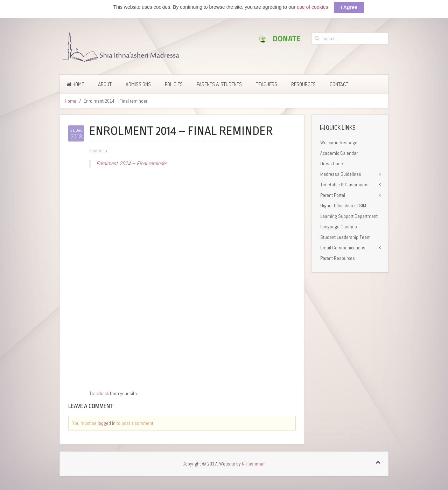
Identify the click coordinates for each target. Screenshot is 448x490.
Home (75, 84)
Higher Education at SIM (343, 206)
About (105, 84)
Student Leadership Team (345, 237)
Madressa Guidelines (341, 174)
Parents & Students (219, 84)
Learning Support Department (349, 216)
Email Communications (343, 248)
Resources (303, 84)
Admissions (138, 84)
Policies (174, 84)
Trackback (99, 393)
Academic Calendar (339, 153)
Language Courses (339, 227)
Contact (339, 84)
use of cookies (313, 7)
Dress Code (332, 164)
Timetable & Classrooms (344, 185)
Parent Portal (333, 195)
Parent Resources (338, 258)
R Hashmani (254, 464)
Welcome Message (339, 143)
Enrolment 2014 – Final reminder (132, 163)
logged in (107, 423)
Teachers (267, 84)
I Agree (349, 7)
